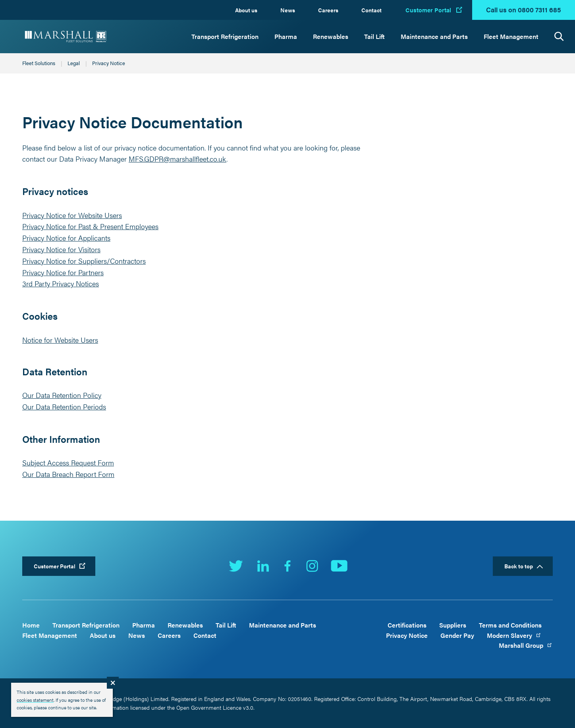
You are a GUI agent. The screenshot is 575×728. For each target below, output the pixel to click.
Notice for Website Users (60, 340)
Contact (371, 10)
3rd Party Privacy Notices (61, 283)
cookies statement (35, 700)
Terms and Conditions (510, 625)
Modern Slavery (514, 635)
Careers (328, 10)
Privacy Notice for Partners (63, 272)
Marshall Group (526, 645)
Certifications (407, 625)
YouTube (339, 566)
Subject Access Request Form (68, 462)
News (288, 10)
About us (246, 10)
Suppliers (453, 625)
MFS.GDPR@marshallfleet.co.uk (178, 159)
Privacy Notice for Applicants (66, 238)
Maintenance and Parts (434, 36)
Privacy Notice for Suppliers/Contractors (84, 261)
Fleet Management (511, 36)
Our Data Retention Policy (62, 395)
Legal (74, 63)
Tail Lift (374, 36)
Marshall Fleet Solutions (66, 37)
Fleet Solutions (39, 63)
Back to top (519, 566)
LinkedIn (263, 566)
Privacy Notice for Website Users (72, 215)
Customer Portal (428, 10)
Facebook (287, 566)
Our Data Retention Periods (64, 406)
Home (31, 625)
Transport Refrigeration (225, 36)
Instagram (312, 566)
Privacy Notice (407, 635)
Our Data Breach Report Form (68, 474)
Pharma (286, 36)
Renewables (331, 36)
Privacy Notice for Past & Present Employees (90, 226)
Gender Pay (457, 635)
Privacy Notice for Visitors (61, 249)
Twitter (236, 566)
